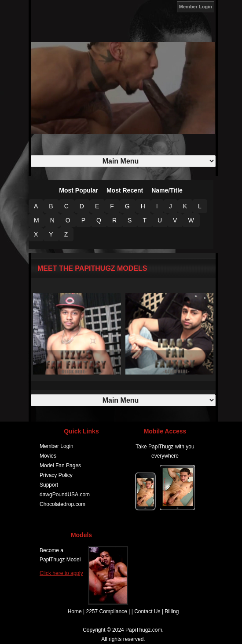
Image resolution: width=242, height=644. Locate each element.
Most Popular (79, 190)
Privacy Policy (56, 475)
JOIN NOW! (166, 6)
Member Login (196, 7)
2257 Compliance (106, 611)
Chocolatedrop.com (62, 504)
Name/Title (167, 190)
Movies (48, 456)
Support (49, 485)
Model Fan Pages (60, 466)
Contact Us (147, 611)
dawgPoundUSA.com (65, 495)
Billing (172, 611)
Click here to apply (61, 573)
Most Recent (125, 190)
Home (75, 611)
